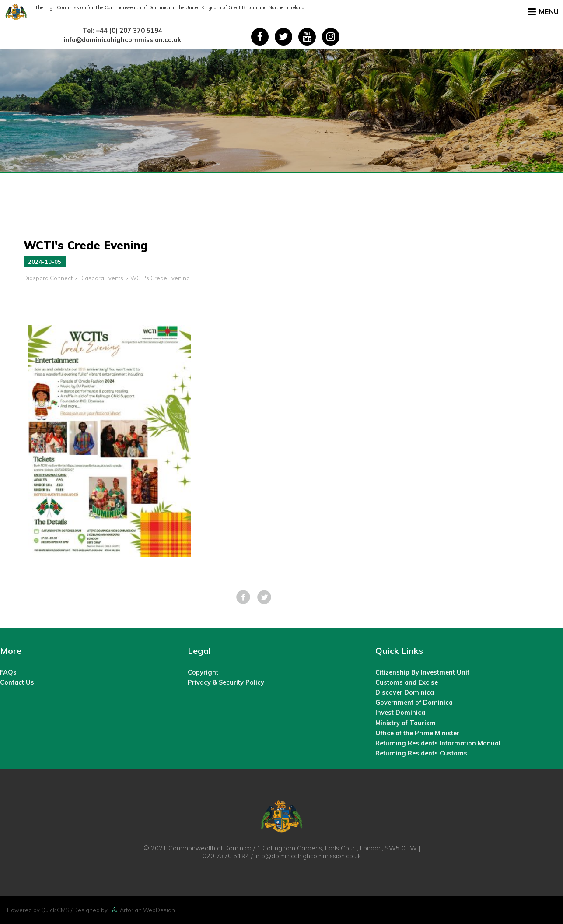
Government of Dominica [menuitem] (414, 703)
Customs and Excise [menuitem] (407, 682)
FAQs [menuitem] (8, 672)
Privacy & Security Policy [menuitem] (226, 682)
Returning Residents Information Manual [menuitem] (438, 743)
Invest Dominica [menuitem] (400, 713)
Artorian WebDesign (142, 910)
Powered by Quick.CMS (38, 910)
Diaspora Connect (48, 278)
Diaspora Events (101, 278)
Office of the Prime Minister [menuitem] (417, 733)
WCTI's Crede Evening (160, 278)
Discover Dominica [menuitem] (405, 692)
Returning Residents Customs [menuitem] (421, 753)
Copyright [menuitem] (203, 672)
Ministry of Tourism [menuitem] (406, 723)
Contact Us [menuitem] (17, 682)
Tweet (264, 597)
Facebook (243, 597)
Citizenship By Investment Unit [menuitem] (422, 672)
